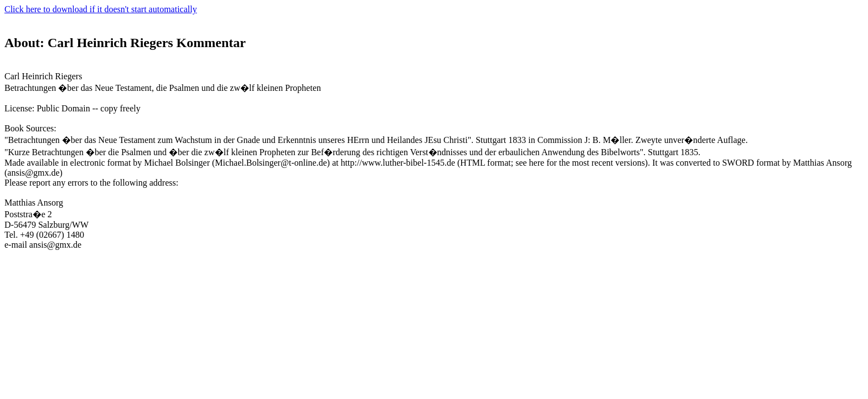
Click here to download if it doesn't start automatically (101, 9)
